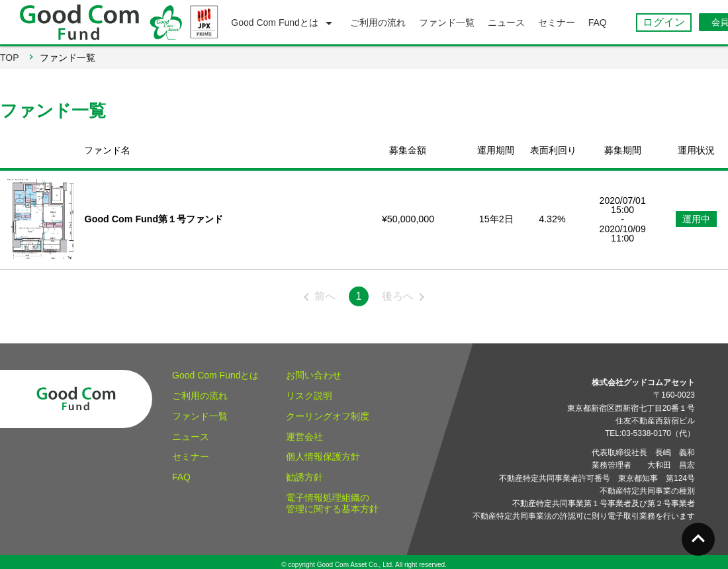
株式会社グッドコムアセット (643, 376)
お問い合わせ (314, 369)
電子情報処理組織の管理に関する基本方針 (332, 497)
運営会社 (304, 430)
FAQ (181, 471)
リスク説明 (309, 390)
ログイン (664, 22)
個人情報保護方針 (323, 451)
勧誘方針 (304, 471)
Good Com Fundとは (216, 369)
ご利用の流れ (200, 390)
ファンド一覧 (200, 410)
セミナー (191, 451)
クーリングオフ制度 (328, 410)
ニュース (191, 430)
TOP (10, 58)
